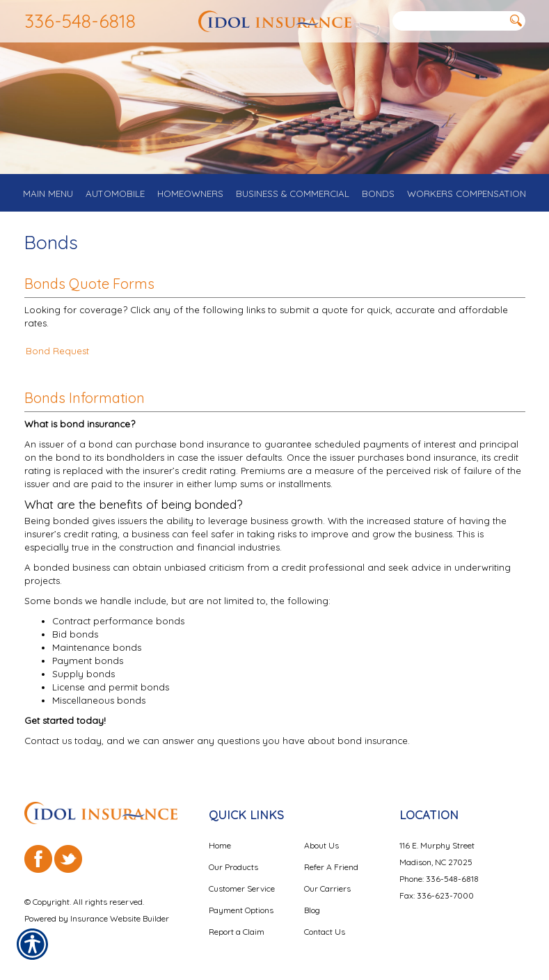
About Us (321, 845)
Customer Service (242, 888)
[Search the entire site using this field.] (449, 21)
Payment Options (241, 910)
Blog (312, 910)
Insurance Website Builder (120, 918)
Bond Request (57, 353)
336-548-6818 (80, 21)
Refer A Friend (331, 867)
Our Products (233, 867)
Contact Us (325, 932)
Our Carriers (327, 888)
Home (220, 845)
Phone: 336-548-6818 (439, 879)
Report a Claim (237, 932)
